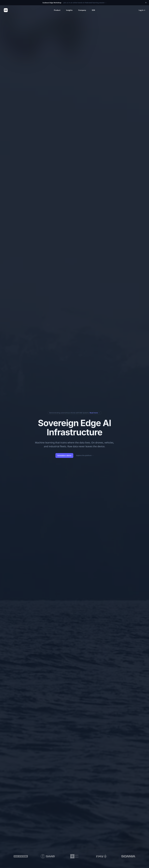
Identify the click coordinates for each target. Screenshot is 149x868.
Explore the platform (85, 455)
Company (82, 10)
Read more (95, 413)
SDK (94, 10)
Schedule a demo (64, 456)
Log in (142, 10)
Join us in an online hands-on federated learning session (74, 3)
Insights (69, 10)
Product (57, 10)
